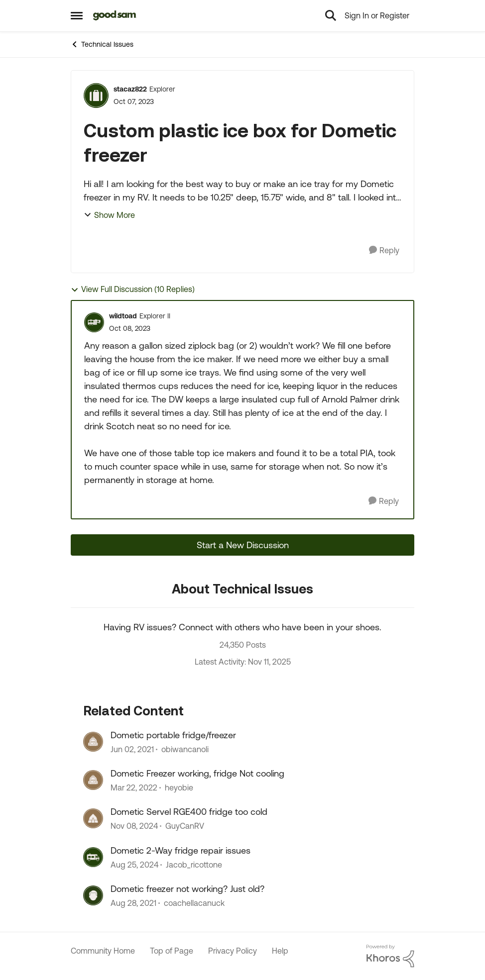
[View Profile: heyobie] (93, 780)
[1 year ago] (134, 826)
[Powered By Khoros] (390, 956)
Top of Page (172, 951)
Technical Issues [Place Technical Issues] (102, 44)
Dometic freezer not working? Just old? (187, 889)
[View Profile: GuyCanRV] (93, 818)
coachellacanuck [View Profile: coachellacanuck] (194, 903)
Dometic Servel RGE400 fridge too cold (189, 812)
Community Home (103, 951)
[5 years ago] (132, 749)
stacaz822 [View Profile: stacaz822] (130, 89)
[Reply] (384, 250)
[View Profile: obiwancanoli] (93, 742)
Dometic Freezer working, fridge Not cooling (197, 773)
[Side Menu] (77, 15)
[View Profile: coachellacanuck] (93, 895)
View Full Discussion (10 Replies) (133, 289)
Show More (109, 215)
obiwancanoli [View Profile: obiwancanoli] (185, 749)
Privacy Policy (233, 951)
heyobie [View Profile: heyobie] (179, 787)
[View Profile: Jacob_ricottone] (93, 857)
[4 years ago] (134, 787)
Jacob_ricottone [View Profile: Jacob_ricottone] (194, 865)
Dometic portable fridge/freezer (173, 735)
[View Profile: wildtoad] (94, 322)
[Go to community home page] (115, 15)
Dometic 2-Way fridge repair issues (181, 850)
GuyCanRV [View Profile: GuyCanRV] (185, 826)
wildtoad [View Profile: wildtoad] (123, 316)
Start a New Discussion (243, 545)
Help (280, 951)
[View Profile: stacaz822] (96, 96)
